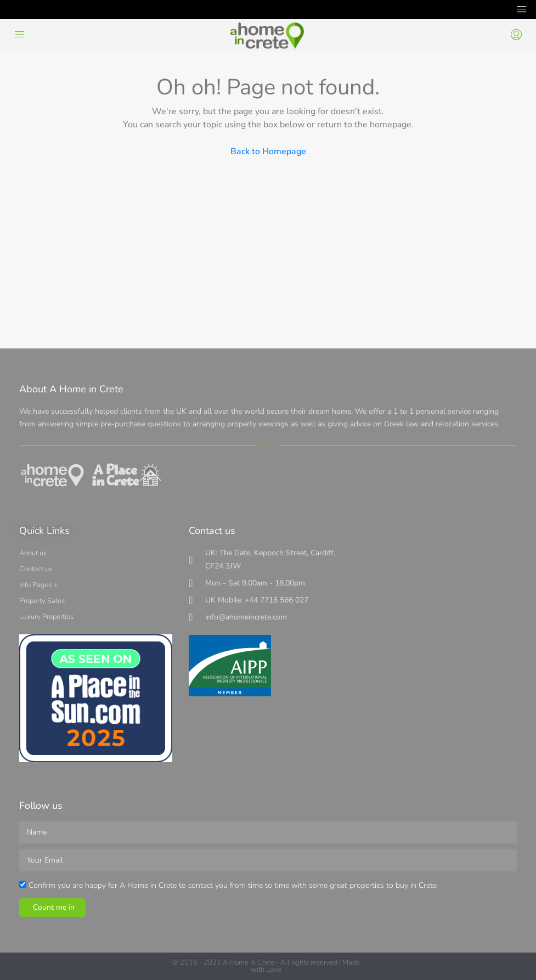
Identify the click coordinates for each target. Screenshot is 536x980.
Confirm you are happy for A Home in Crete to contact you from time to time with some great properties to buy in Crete (233, 885)
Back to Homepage (268, 151)
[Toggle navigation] (522, 10)
